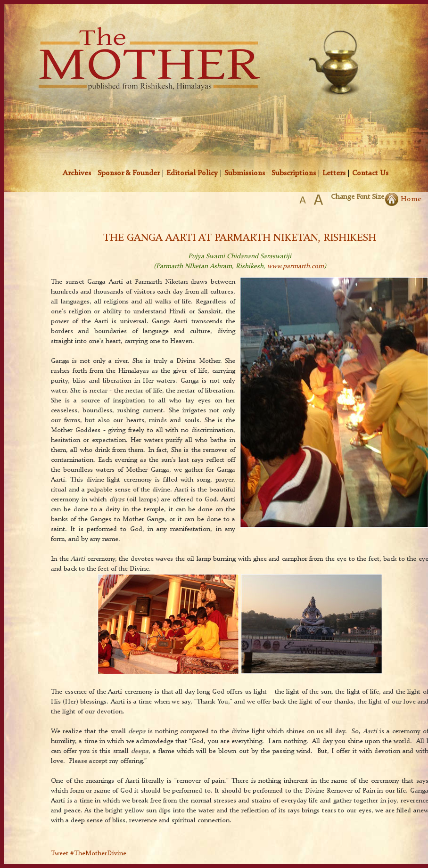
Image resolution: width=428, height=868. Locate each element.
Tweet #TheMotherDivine (89, 853)
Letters (334, 173)
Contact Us (370, 173)
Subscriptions (294, 173)
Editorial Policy (192, 173)
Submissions (245, 173)
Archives (77, 173)
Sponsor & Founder (129, 173)
